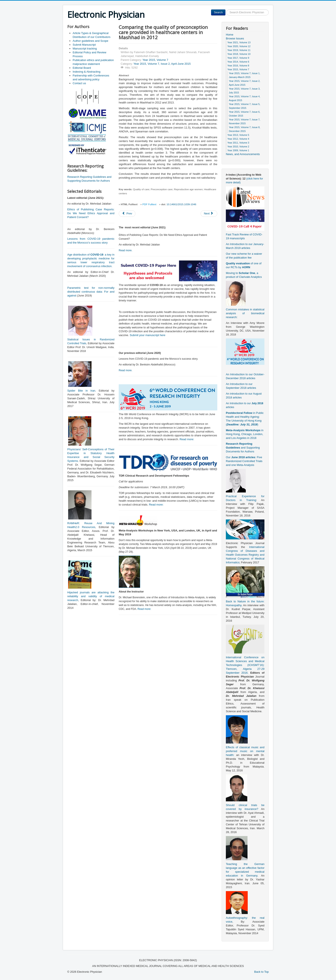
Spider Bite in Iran (81, 391)
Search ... (226, 10)
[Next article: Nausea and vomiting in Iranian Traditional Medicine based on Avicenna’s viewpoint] (209, 214)
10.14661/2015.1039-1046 (181, 204)
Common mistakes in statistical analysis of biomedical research (245, 313)
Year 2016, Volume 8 (238, 66)
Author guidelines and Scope (90, 41)
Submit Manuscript (84, 45)
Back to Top (261, 972)
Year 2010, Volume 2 (238, 147)
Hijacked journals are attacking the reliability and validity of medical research (91, 596)
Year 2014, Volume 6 (238, 62)
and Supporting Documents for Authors (243, 448)
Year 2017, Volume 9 (238, 58)
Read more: (187, 439)
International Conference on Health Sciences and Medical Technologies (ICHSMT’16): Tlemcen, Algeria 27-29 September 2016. (245, 665)
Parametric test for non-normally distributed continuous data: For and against (91, 292)
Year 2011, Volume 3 (238, 143)
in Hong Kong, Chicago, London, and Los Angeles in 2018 (245, 434)
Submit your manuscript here (147, 335)
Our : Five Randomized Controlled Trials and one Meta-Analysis (244, 461)
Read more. (126, 250)
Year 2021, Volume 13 (239, 42)
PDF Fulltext (149, 204)
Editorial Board (82, 68)
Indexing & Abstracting (86, 72)
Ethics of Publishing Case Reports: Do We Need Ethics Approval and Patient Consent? (91, 213)
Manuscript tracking (85, 49)
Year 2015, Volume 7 (155, 60)
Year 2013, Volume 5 (238, 135)
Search (218, 12)
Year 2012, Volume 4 (238, 139)
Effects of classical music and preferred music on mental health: (245, 751)
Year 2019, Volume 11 (239, 50)
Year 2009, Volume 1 (238, 150)
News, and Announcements (243, 154)
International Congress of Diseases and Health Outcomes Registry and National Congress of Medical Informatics (245, 555)
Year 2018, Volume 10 (239, 54)
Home (230, 35)
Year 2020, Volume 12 (239, 46)
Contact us (79, 83)
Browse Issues (235, 38)
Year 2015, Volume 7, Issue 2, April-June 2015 (162, 64)
